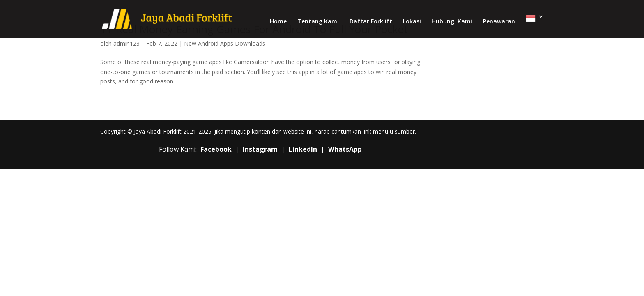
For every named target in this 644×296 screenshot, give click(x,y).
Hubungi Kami (452, 22)
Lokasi (412, 22)
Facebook (216, 149)
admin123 (126, 43)
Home (278, 22)
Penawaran (499, 22)
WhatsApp (345, 149)
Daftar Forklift (371, 22)
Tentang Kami (318, 22)
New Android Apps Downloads (225, 43)
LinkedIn (303, 149)
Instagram (260, 149)
